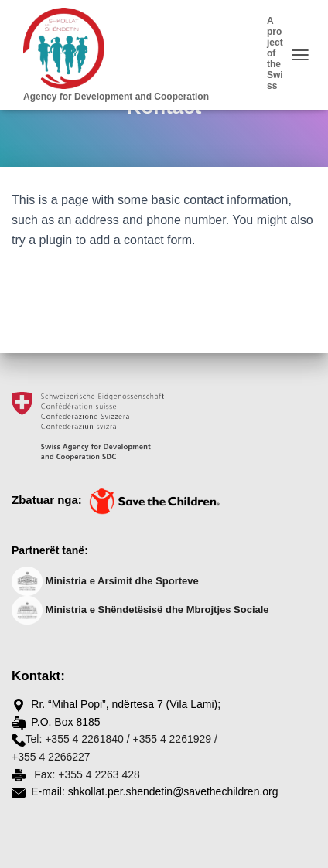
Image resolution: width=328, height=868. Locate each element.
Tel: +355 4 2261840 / (78, 739)
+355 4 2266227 (51, 757)
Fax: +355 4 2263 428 (85, 774)
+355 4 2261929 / (174, 739)
